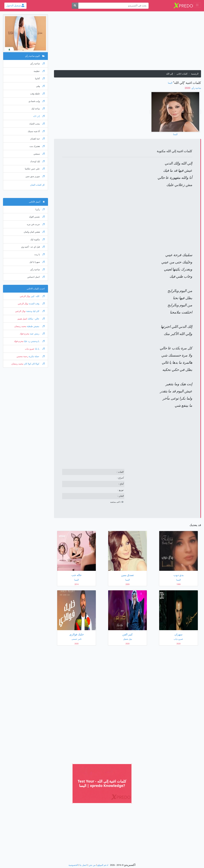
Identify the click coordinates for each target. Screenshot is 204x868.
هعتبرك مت (37, 146)
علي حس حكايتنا (35, 169)
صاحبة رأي (196, 88)
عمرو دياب (30, 349)
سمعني (39, 154)
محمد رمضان (20, 326)
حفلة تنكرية (36, 356)
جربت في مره (36, 224)
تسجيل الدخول (15, 6)
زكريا (40, 209)
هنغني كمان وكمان (34, 232)
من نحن (92, 865)
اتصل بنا (83, 865)
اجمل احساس (36, 277)
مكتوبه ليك (37, 240)
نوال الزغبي (25, 296)
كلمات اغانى (182, 74)
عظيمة (39, 71)
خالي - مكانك (36, 319)
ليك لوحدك (37, 161)
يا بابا (40, 349)
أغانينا (40, 79)
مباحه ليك (38, 109)
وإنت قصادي (37, 101)
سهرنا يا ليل (37, 262)
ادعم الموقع (103, 865)
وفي (40, 86)
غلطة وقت (37, 94)
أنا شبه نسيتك (36, 131)
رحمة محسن (22, 356)
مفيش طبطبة (35, 326)
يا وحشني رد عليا (34, 341)
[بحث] (75, 6)
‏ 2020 (188, 88)
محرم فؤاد (25, 334)
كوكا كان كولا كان (34, 364)
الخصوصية (73, 865)
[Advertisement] (127, 42)
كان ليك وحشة (35, 311)
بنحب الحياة (37, 124)
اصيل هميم (22, 319)
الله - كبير (37, 296)
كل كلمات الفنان (37, 185)
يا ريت (39, 254)
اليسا (170, 83)
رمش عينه (37, 334)
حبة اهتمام (38, 139)
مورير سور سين (35, 176)
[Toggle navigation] (197, 5)
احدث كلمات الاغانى (36, 289)
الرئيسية (195, 74)
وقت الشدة (36, 304)
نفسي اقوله (37, 217)
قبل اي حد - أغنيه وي (33, 247)
